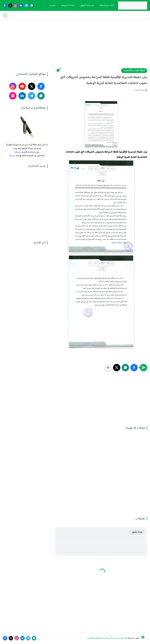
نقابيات (122, 15)
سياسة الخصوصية (68, 6)
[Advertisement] (75, 46)
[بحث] (5, 15)
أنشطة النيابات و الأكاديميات (134, 71)
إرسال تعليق (137, 532)
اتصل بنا (52, 6)
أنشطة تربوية (70, 15)
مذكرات (130, 15)
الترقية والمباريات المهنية (89, 15)
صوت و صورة (56, 15)
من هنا (17, 152)
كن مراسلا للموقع (87, 6)
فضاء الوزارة (142, 15)
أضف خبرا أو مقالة (106, 6)
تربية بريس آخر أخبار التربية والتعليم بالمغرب (106, 638)
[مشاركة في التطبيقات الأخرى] (108, 368)
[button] (134, 368)
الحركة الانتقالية (109, 15)
